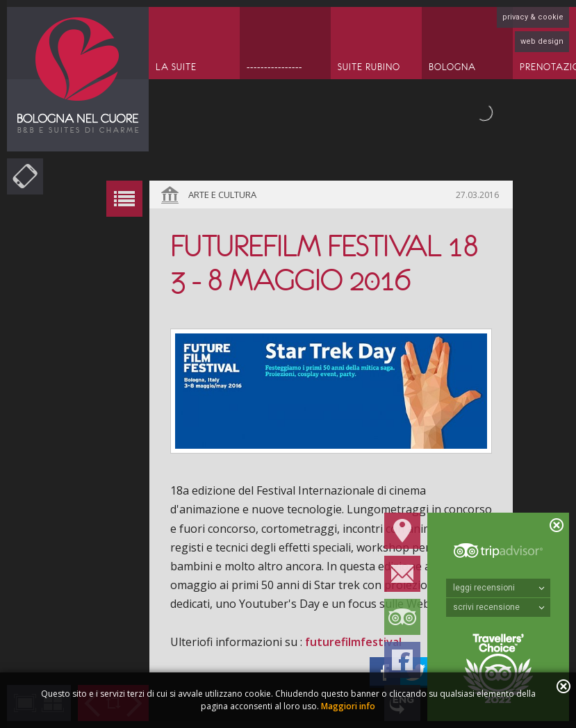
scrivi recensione (499, 607)
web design (542, 41)
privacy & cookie (533, 17)
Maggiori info (348, 706)
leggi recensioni (499, 588)
